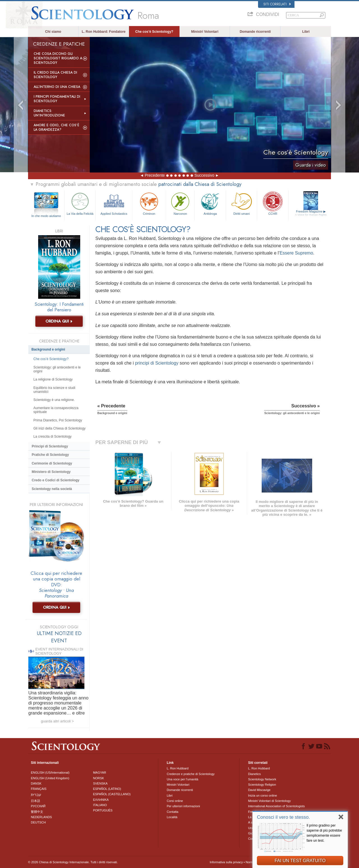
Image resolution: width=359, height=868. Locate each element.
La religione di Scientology (53, 379)
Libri (306, 32)
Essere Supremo (296, 253)
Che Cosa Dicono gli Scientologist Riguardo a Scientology (58, 58)
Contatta (172, 812)
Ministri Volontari (205, 32)
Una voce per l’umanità (182, 779)
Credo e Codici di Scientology (56, 480)
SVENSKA (100, 783)
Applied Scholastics (114, 203)
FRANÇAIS (39, 789)
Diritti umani (241, 203)
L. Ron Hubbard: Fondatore (104, 32)
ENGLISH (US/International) (50, 773)
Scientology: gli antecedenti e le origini (57, 369)
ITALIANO (100, 805)
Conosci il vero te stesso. (283, 817)
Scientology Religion (262, 785)
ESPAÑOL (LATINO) (107, 789)
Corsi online (175, 801)
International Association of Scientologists (276, 806)
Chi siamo (53, 32)
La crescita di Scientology (52, 437)
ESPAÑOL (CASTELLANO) (112, 794)
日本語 (35, 801)
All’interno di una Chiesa (57, 87)
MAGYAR (100, 773)
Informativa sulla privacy (226, 862)
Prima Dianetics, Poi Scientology (58, 420)
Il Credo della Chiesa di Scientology (55, 75)
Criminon (149, 203)
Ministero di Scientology (51, 472)
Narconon (180, 203)
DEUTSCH (38, 822)
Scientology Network (262, 779)
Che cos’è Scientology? (154, 32)
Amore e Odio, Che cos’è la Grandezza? (57, 127)
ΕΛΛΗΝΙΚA (101, 800)
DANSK (36, 783)
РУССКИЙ (38, 806)
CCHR (273, 203)
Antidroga (210, 203)
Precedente (155, 175)
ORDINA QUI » (59, 321)
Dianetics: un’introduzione (49, 113)
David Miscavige (259, 790)
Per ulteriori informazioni (183, 806)
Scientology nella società (52, 489)
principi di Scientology (157, 363)
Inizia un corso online (262, 795)
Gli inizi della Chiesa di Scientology (59, 428)
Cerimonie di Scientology (52, 463)
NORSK (99, 778)
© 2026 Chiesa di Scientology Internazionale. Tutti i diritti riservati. (73, 862)
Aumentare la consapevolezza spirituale (56, 410)
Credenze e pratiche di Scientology (191, 774)
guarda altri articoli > (57, 721)
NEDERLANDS (41, 817)
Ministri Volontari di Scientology (269, 801)
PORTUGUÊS (103, 810)
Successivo (204, 175)
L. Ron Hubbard (178, 768)
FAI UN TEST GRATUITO (300, 861)
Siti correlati (277, 4)
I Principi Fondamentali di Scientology (57, 99)
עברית (36, 795)
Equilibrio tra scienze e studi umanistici (54, 390)
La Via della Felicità (80, 203)
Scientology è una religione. (54, 400)
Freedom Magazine (311, 213)
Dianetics (254, 774)
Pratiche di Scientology (50, 455)
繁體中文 (37, 812)
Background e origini (48, 349)
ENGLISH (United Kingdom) (50, 778)
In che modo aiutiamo (46, 216)
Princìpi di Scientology (50, 446)
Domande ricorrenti (255, 32)
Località (172, 817)
